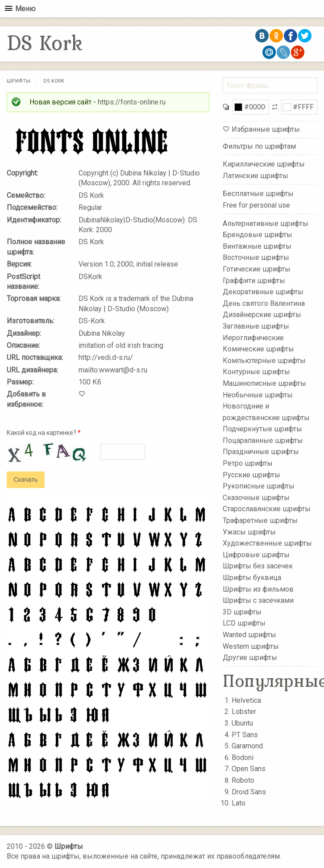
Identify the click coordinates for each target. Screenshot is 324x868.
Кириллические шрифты (264, 164)
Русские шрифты (251, 474)
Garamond (247, 746)
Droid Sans (249, 792)
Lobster (244, 712)
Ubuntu (242, 723)
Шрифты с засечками (258, 600)
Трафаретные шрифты (260, 520)
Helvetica (246, 700)
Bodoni (243, 757)
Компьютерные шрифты (264, 360)
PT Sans (245, 735)
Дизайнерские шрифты (262, 315)
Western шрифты (251, 646)
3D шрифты (242, 612)
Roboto (243, 780)
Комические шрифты (258, 349)
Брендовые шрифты (258, 235)
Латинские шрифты (255, 176)
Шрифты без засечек (258, 566)
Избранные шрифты (266, 129)
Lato (239, 803)
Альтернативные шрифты (266, 223)
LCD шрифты (244, 623)
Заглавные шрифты (256, 326)
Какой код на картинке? (44, 433)
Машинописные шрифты (264, 383)
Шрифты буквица (252, 578)
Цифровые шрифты (256, 555)
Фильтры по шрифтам (259, 146)
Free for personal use (256, 205)
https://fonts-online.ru (132, 102)
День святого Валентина (264, 303)
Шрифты (19, 81)
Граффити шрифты (254, 280)
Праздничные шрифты (261, 452)
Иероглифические (253, 337)
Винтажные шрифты (257, 246)
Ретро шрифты (248, 463)
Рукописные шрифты (259, 486)
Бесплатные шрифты (258, 194)
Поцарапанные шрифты (263, 440)
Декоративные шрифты (263, 292)
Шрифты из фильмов (258, 589)
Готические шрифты (257, 269)
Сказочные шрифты (256, 498)
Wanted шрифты (249, 635)
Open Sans (249, 769)
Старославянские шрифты (267, 509)
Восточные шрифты (256, 257)
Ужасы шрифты (249, 532)
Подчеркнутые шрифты (262, 429)
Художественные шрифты (267, 543)
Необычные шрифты (258, 394)
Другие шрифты (250, 657)
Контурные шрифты (256, 372)
